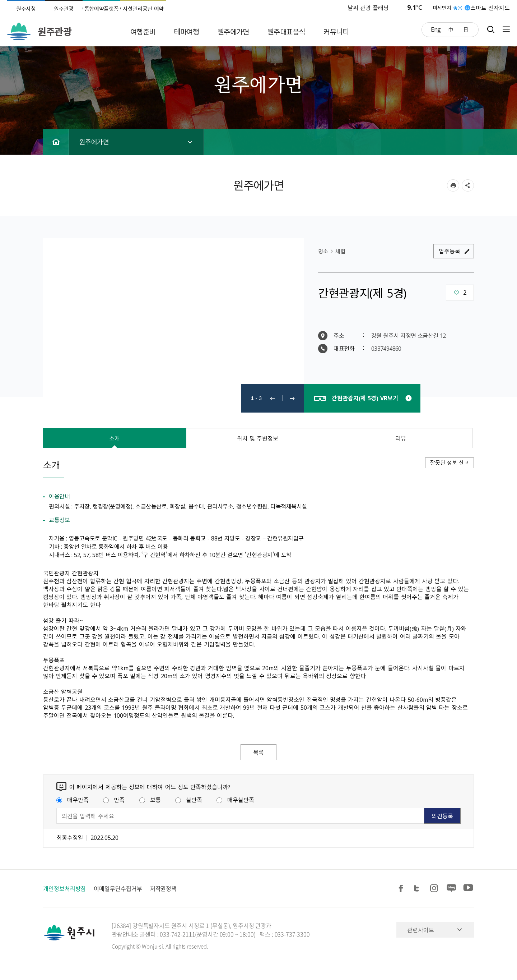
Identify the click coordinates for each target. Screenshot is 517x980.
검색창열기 (491, 29)
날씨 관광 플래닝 (368, 8)
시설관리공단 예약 (143, 9)
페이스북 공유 (402, 889)
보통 (150, 800)
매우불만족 (235, 800)
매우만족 (73, 800)
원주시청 (26, 9)
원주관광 (64, 9)
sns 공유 (468, 185)
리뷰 (401, 438)
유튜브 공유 (468, 889)
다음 (292, 398)
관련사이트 (421, 930)
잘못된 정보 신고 (450, 463)
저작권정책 (164, 888)
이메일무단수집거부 (118, 888)
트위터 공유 (419, 889)
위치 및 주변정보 (258, 438)
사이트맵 (504, 29)
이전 (273, 398)
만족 (114, 800)
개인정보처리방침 (64, 888)
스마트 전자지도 (490, 8)
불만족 (189, 800)
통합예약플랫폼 (102, 9)
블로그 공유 (452, 889)
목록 (258, 752)
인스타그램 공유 (435, 889)
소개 (115, 438)
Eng (436, 29)
